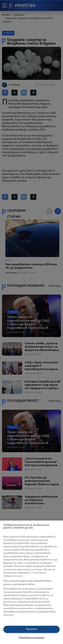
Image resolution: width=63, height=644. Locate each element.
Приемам (32, 629)
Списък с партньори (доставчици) (24, 619)
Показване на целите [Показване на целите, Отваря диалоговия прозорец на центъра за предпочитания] (32, 638)
